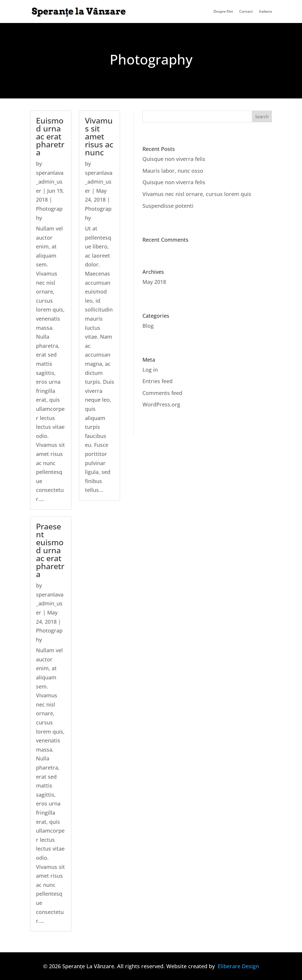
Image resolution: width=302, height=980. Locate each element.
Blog (148, 326)
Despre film (223, 12)
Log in (150, 370)
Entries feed (157, 381)
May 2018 (154, 282)
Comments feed (162, 393)
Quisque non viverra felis (174, 159)
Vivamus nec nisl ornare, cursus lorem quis (197, 194)
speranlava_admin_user (50, 182)
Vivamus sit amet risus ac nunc (99, 136)
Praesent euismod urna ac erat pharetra (50, 550)
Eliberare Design (238, 966)
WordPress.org (161, 404)
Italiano (265, 12)
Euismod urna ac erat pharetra (50, 136)
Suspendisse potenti (168, 206)
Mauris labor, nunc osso (173, 171)
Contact (246, 12)
